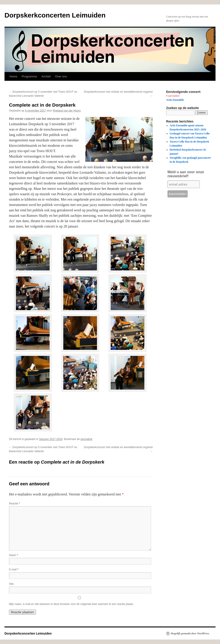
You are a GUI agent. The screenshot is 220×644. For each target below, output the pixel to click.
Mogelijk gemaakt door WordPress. (190, 633)
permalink (86, 439)
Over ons (61, 76)
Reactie (14, 504)
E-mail (14, 570)
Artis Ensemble (175, 100)
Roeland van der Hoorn (67, 111)
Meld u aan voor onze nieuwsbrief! (186, 174)
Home (13, 76)
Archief (46, 76)
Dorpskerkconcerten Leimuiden (55, 15)
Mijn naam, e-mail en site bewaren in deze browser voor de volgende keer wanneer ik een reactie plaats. (71, 604)
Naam (13, 555)
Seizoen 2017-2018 (51, 439)
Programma (29, 76)
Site (11, 584)
